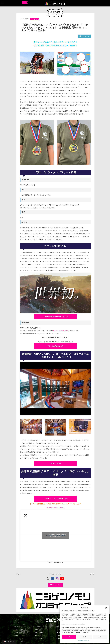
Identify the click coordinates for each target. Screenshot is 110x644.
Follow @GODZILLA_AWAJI (55, 508)
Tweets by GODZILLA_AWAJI (55, 535)
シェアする (84, 36)
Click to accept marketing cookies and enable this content (55, 293)
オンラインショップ (20, 641)
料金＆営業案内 (39, 633)
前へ (20, 574)
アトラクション (19, 627)
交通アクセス (39, 636)
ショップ (17, 636)
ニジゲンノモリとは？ (41, 638)
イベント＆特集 (19, 630)
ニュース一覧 (18, 633)
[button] (106, 608)
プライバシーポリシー (84, 640)
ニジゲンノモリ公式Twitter (61, 331)
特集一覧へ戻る (56, 574)
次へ (92, 574)
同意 (69, 637)
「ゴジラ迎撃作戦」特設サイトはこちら (55, 317)
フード (16, 638)
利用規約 (59, 633)
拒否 (84, 637)
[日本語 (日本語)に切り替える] (9, 642)
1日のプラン (38, 627)
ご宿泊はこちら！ (56, 463)
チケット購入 (55, 585)
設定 (100, 637)
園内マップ (38, 630)
